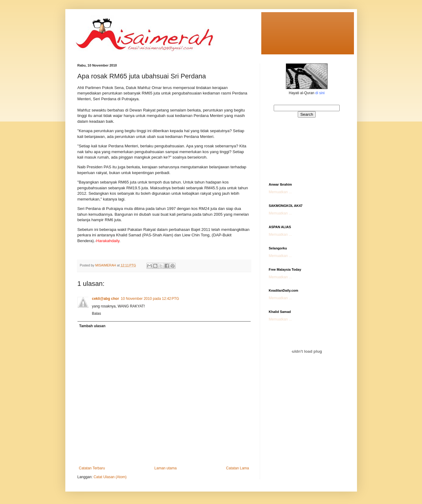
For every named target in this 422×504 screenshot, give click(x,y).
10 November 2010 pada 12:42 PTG (150, 299)
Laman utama (165, 468)
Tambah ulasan (92, 326)
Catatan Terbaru (92, 468)
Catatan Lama (237, 468)
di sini (320, 93)
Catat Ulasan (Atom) (110, 477)
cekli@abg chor (106, 299)
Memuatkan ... (280, 192)
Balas (97, 314)
